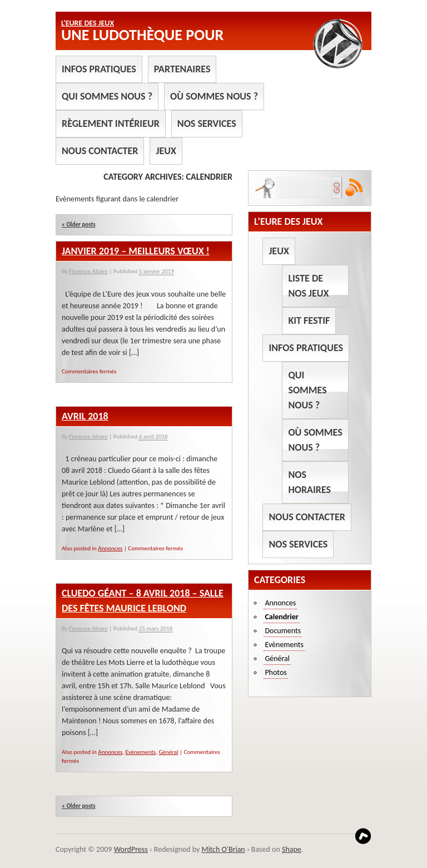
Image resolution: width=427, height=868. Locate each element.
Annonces (110, 548)
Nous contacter (100, 151)
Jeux (166, 151)
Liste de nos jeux (308, 286)
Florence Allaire (88, 271)
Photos (275, 672)
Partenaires (182, 69)
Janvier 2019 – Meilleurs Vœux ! (136, 251)
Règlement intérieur (111, 124)
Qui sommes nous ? (107, 96)
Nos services (207, 124)
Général (168, 752)
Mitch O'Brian (223, 849)
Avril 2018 (85, 416)
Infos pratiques (99, 69)
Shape (292, 849)
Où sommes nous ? (214, 96)
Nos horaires (309, 482)
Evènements (141, 752)
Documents (283, 631)
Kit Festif (309, 320)
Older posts (79, 225)
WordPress (131, 849)
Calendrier (281, 617)
